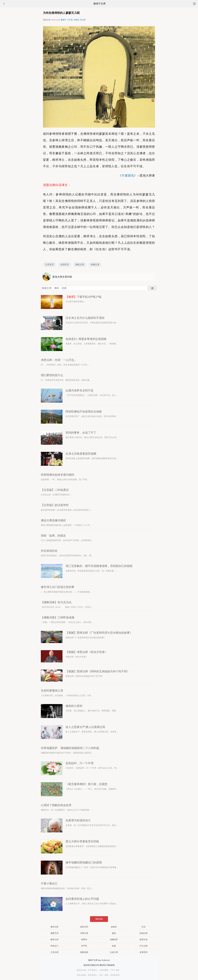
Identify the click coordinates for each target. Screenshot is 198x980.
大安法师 (54, 952)
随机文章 (80, 265)
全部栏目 (65, 265)
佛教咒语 (54, 933)
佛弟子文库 (99, 4)
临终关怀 (84, 927)
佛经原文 (103, 965)
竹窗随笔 (128, 176)
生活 (144, 927)
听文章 (83, 20)
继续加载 (99, 919)
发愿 (114, 946)
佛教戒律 (84, 952)
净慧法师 (84, 933)
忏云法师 (144, 946)
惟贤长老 (144, 940)
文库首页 (49, 265)
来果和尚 (144, 952)
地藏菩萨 (114, 940)
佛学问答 (54, 927)
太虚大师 (114, 952)
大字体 (70, 20)
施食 (114, 933)
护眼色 (76, 20)
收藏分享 (95, 265)
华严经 (84, 946)
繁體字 (63, 20)
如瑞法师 (144, 933)
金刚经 (114, 927)
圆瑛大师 (54, 940)
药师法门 (54, 946)
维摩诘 (84, 940)
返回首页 (87, 965)
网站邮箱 (111, 965)
